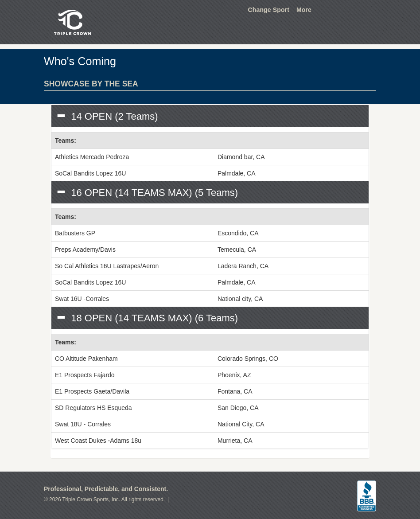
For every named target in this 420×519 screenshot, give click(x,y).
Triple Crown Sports (71, 22)
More (304, 10)
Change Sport (269, 10)
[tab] (210, 116)
